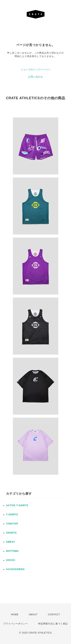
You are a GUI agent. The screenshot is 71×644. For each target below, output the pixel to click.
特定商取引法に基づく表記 (53, 624)
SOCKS (11, 560)
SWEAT (11, 542)
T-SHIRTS (12, 515)
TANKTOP (12, 524)
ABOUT (33, 615)
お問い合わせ (36, 77)
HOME (15, 615)
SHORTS (11, 533)
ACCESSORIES (15, 569)
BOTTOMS (12, 551)
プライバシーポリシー (16, 624)
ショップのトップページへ (36, 70)
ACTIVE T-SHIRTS (17, 505)
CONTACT (54, 615)
